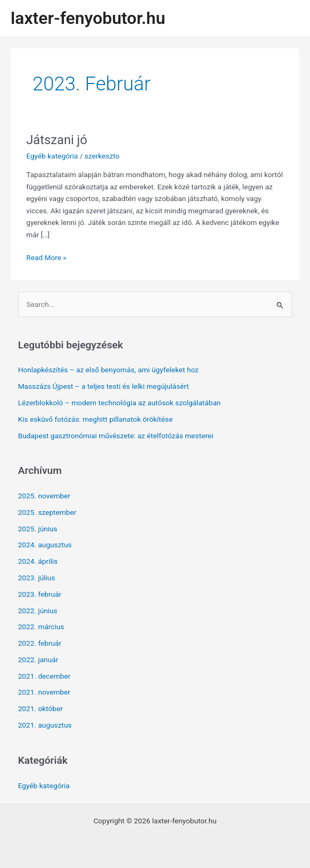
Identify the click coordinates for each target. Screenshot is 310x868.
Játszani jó (57, 140)
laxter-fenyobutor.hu (88, 18)
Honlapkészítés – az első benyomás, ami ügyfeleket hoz (108, 370)
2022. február (40, 643)
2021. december (44, 676)
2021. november (44, 692)
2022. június (38, 611)
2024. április (38, 561)
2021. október (40, 708)
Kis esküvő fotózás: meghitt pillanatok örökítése (95, 419)
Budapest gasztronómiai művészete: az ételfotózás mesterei (116, 436)
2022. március (41, 627)
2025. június (38, 529)
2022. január (38, 660)
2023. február (40, 594)
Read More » (46, 258)
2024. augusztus (45, 545)
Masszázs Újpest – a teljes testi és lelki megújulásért (104, 386)
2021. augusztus (45, 725)
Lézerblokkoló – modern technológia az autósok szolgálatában (120, 403)
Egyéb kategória (52, 156)
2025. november (44, 496)
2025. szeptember (47, 512)
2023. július (37, 578)
